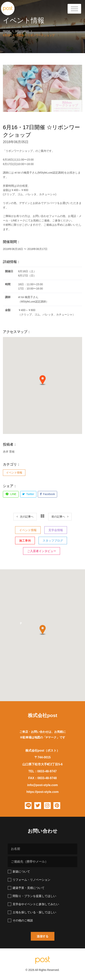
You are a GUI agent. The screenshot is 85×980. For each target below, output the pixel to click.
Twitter (28, 494)
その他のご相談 (20, 920)
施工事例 (25, 541)
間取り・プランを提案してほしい (32, 896)
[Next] (60, 517)
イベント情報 (14, 473)
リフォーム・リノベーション (29, 880)
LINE (11, 494)
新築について (19, 872)
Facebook (48, 494)
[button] (43, 380)
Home (6, 31)
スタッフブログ (53, 541)
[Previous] (25, 517)
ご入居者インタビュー (42, 551)
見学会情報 (56, 530)
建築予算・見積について (26, 888)
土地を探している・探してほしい (32, 912)
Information (22, 31)
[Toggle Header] (74, 9)
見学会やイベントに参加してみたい (33, 904)
